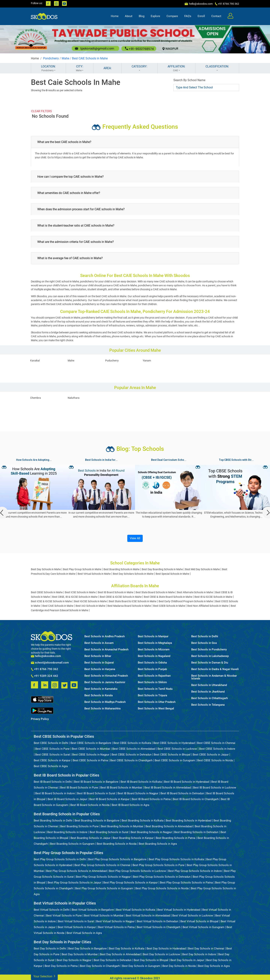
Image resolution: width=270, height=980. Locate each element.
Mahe (65, 58)
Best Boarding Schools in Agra (158, 844)
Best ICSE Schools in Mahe (80, 592)
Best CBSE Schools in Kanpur (52, 760)
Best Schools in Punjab (152, 669)
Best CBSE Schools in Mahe (47, 592)
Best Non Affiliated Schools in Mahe (208, 606)
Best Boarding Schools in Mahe (121, 569)
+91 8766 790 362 (45, 669)
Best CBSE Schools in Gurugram (175, 760)
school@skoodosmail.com (50, 663)
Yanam (147, 361)
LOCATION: (48, 68)
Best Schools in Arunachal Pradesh (106, 650)
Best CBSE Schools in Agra (51, 766)
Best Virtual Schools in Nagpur (115, 921)
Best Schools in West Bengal (156, 709)
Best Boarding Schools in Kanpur (133, 838)
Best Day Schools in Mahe (46, 569)
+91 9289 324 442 (45, 676)
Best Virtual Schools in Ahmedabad (148, 916)
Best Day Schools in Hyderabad (166, 949)
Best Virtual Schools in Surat (76, 921)
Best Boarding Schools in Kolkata (143, 821)
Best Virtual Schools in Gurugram (203, 927)
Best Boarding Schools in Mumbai (122, 826)
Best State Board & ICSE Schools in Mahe (133, 601)
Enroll (201, 16)
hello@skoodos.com (201, 4)
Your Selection (44, 976)
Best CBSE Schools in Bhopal (172, 755)
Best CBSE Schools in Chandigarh (131, 760)
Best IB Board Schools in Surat (96, 793)
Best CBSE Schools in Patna (90, 760)
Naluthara (74, 398)
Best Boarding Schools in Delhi (53, 821)
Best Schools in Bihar (98, 656)
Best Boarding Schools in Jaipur (90, 838)
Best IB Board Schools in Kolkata (141, 782)
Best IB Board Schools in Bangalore (96, 782)
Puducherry (112, 361)
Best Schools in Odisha (152, 663)
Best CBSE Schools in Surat (53, 755)
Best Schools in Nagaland (154, 656)
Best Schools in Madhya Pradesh (105, 702)
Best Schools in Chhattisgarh (210, 698)
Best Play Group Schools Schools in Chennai (102, 865)
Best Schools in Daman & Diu (210, 663)
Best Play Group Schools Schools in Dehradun (162, 877)
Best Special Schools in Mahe (172, 574)
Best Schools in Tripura (152, 695)
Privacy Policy (40, 719)
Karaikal (35, 361)
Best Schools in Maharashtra (102, 709)
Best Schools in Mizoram (154, 650)
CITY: (80, 68)
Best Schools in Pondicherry (209, 650)
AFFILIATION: (177, 68)
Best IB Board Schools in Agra (130, 805)
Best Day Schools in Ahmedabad (120, 954)
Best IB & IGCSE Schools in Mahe (213, 597)
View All (135, 538)
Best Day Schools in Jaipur (187, 960)
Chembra (36, 398)
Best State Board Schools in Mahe (155, 592)
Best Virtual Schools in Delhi (52, 910)
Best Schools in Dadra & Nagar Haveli (215, 669)
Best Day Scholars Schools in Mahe (133, 574)
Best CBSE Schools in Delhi (51, 743)
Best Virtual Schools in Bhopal (199, 921)
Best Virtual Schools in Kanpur (77, 927)
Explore (155, 16)
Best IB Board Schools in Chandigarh (196, 799)
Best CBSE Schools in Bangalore (91, 743)
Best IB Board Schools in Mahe (116, 592)
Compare (172, 16)
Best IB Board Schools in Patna (151, 799)
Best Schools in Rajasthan (154, 676)
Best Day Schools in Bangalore (87, 949)
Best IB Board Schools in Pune (79, 788)
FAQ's (188, 16)
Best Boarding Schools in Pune (79, 826)
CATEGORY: (140, 68)
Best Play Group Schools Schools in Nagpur (103, 877)
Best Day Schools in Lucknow (161, 954)
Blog (142, 16)
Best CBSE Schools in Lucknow (177, 749)
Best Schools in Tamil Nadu (155, 689)
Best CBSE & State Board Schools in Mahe (168, 597)
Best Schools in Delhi (205, 636)
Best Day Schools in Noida (179, 966)
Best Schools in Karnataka (101, 689)
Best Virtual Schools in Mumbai (104, 916)
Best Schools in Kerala (99, 695)
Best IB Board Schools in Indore (55, 793)
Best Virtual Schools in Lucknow (193, 916)
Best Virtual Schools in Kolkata (136, 910)
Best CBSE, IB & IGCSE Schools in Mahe (75, 597)
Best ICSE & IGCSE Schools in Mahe (51, 601)
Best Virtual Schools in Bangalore (93, 910)
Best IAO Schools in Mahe (90, 606)
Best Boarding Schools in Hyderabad (189, 821)
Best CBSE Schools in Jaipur (211, 755)
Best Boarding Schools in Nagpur (151, 832)
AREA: (108, 68)
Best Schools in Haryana (100, 669)
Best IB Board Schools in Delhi (53, 782)
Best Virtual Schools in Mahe (94, 574)
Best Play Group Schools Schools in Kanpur (130, 883)
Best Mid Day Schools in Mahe (202, 569)
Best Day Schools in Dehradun (113, 960)
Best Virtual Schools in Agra (84, 933)
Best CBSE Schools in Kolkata (132, 743)
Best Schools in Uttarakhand (209, 685)
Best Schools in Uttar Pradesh (157, 702)
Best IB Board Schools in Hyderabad (187, 782)
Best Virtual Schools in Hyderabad (179, 910)
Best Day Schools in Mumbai (80, 954)
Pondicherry (51, 58)
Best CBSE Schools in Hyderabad (174, 743)
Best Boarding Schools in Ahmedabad (169, 826)
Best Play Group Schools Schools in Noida (162, 888)
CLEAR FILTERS (42, 111)
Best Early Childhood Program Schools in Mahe (186, 601)
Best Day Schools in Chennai (206, 949)
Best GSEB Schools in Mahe (169, 606)
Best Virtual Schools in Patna (116, 927)
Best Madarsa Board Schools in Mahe (129, 606)
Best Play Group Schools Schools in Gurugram (104, 888)
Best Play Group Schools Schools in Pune (159, 865)
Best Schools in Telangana (208, 705)
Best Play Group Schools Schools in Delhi (60, 859)
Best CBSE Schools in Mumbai (91, 749)
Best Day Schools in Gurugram (141, 966)
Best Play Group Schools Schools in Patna (186, 883)
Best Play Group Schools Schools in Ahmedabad (76, 871)
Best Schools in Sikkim (152, 682)
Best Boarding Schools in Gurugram (72, 844)
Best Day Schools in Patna (61, 966)
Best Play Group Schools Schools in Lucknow (137, 871)
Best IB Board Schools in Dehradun (182, 793)
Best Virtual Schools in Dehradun (157, 921)
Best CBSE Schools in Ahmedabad (134, 749)
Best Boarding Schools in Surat (109, 832)
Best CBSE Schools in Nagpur (91, 755)
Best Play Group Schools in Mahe (82, 569)
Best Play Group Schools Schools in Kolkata (176, 859)
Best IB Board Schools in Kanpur (109, 799)
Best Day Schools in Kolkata (127, 949)
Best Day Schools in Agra (214, 966)
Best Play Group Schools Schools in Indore (195, 871)
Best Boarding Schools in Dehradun (196, 832)
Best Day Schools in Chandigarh (100, 966)
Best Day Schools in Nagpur (74, 960)
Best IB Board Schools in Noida (90, 805)
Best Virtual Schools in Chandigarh (159, 927)
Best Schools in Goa (204, 643)
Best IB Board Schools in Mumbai (121, 788)
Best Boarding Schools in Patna (175, 838)
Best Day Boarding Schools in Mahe (162, 569)
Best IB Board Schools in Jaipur (67, 799)
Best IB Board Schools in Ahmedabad (168, 788)
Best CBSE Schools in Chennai (216, 743)
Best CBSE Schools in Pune (52, 749)
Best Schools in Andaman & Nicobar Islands (214, 677)
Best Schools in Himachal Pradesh (106, 676)
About (129, 16)
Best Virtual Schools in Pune (64, 916)
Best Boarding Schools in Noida (117, 844)
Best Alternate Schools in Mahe (195, 592)
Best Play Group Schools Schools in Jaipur (74, 883)
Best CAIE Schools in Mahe (90, 58)
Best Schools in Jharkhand (208, 692)
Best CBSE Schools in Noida (215, 760)
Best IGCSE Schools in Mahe (90, 601)
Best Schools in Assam (99, 643)
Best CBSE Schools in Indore (217, 749)
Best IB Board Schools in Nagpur (138, 793)
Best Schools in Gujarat (99, 663)
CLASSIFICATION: (217, 68)
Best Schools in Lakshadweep (210, 656)
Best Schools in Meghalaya (155, 643)
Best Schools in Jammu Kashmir (105, 682)
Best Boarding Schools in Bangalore (97, 821)
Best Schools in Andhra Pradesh (105, 636)
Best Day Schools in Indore (199, 954)
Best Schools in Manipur (153, 636)
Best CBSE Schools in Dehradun (132, 755)
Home (115, 16)
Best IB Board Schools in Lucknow (215, 788)
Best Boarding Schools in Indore (67, 832)
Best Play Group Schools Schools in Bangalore (117, 859)
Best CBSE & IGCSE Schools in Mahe (121, 597)
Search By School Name (189, 80)
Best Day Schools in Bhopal (151, 960)
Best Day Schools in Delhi (50, 949)
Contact (216, 16)
